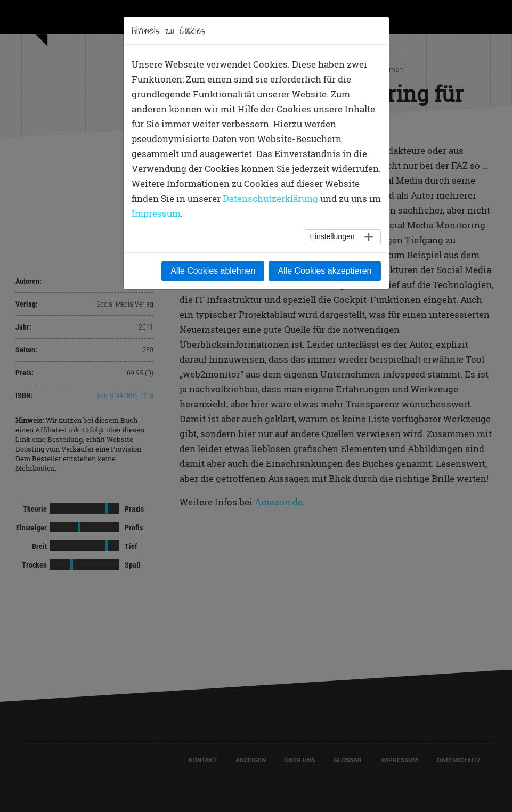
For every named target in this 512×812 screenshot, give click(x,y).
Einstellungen (332, 236)
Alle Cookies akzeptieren (324, 271)
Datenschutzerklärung (270, 198)
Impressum (156, 213)
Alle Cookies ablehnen (213, 271)
